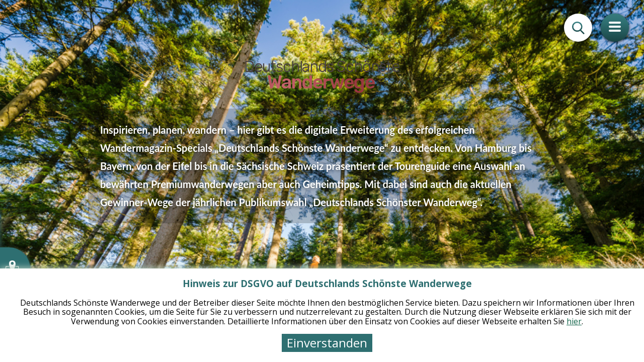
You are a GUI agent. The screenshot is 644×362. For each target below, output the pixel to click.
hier (574, 321)
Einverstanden (327, 343)
